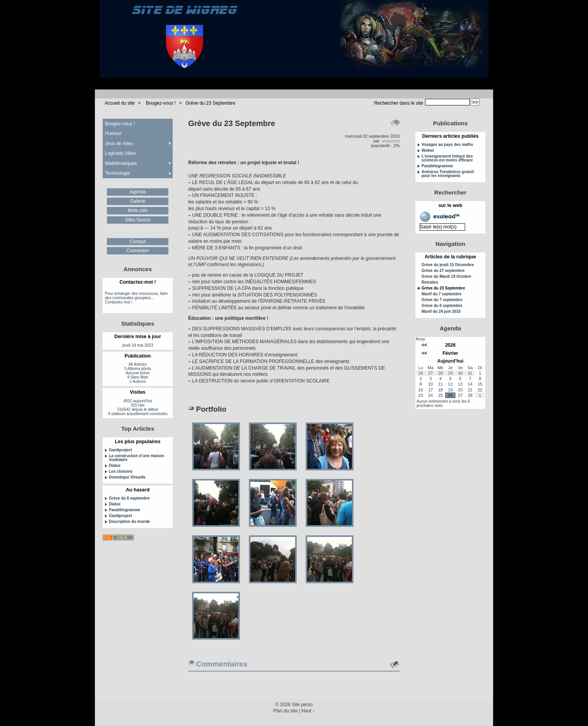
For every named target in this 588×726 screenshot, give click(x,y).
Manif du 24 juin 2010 (441, 312)
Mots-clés (137, 210)
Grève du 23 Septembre (210, 103)
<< (424, 345)
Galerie (138, 201)
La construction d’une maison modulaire (136, 458)
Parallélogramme (125, 510)
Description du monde (129, 522)
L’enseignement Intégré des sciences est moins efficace (447, 158)
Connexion (137, 251)
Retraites (430, 282)
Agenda (137, 192)
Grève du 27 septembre (443, 271)
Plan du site (285, 711)
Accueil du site (120, 103)
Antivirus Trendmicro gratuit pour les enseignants (448, 174)
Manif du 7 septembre (442, 294)
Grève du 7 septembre (442, 300)
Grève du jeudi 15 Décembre (448, 265)
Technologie (117, 173)
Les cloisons (121, 472)
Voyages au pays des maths (447, 145)
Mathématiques (121, 163)
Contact (137, 242)
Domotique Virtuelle (127, 477)
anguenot (391, 141)
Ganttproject (120, 450)
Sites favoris (137, 220)
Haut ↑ (308, 711)
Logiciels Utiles (121, 153)
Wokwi (428, 151)
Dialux (115, 466)
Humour (113, 133)
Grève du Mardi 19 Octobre (446, 277)
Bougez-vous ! (161, 103)
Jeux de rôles (119, 144)
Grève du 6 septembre (129, 498)
